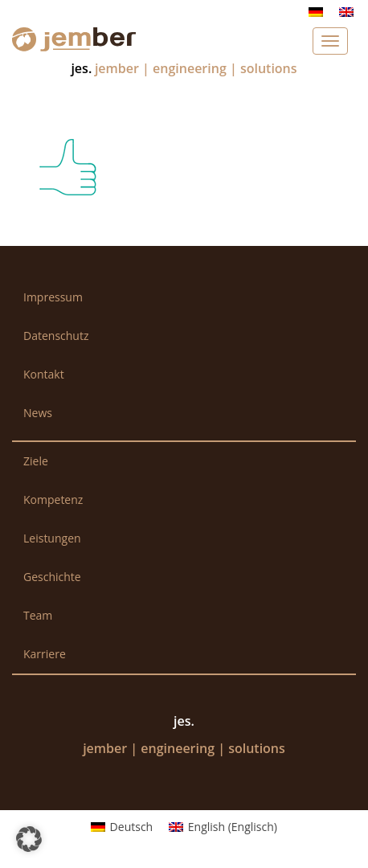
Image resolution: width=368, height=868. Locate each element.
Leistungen (52, 538)
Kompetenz (53, 500)
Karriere (45, 654)
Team (38, 615)
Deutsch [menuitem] (132, 827)
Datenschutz (56, 336)
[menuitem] (316, 12)
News (38, 413)
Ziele (36, 461)
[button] (29, 839)
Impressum (53, 297)
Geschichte (52, 577)
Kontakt (44, 374)
